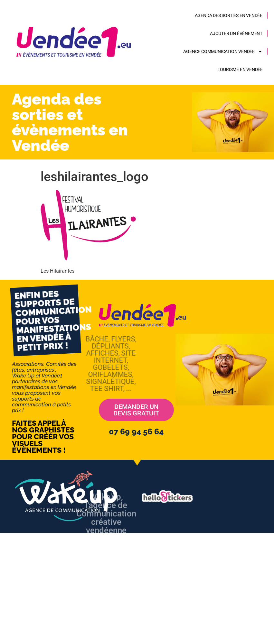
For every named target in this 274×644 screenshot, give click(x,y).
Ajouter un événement (236, 33)
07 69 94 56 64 (136, 431)
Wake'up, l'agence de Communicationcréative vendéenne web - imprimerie (106, 537)
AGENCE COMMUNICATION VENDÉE (223, 51)
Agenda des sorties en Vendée (229, 15)
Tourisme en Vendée (240, 69)
